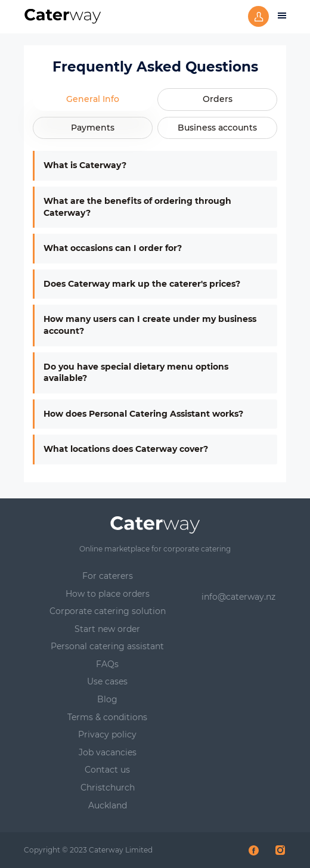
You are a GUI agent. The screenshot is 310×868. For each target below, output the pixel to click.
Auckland (108, 805)
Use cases (107, 681)
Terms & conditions (107, 717)
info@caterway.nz (238, 597)
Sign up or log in (258, 16)
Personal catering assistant (107, 646)
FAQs (107, 664)
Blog (107, 699)
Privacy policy (107, 734)
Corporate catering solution (108, 611)
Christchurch (108, 788)
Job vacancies (108, 752)
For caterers (108, 576)
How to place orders (108, 594)
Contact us (107, 770)
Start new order (107, 629)
